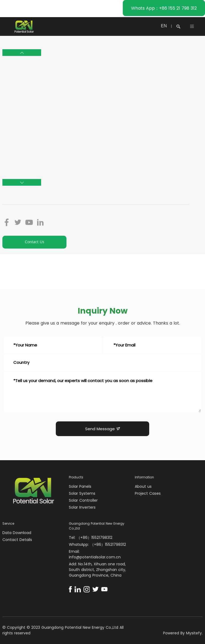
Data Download (17, 533)
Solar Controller (83, 500)
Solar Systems (82, 493)
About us (143, 486)
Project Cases (148, 493)
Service (8, 523)
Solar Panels (80, 486)
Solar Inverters (82, 507)
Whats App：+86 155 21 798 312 (164, 8)
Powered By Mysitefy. (183, 633)
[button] (22, 53)
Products (76, 477)
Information (144, 477)
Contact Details (17, 540)
